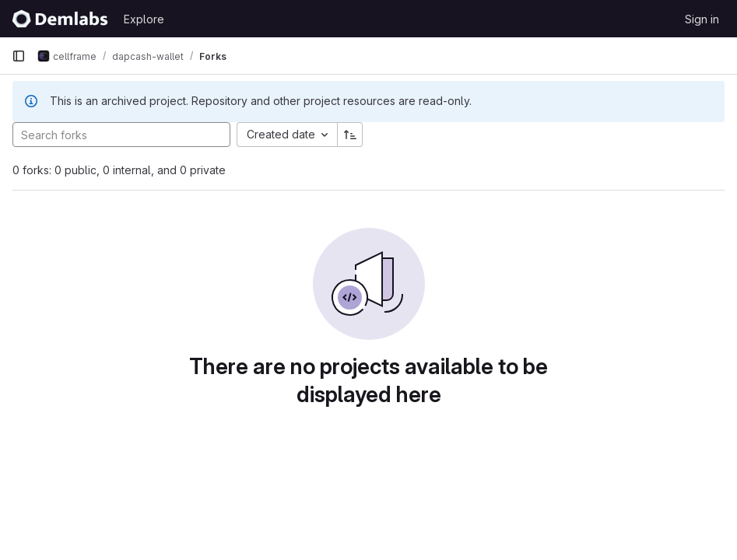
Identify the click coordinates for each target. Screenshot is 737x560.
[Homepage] (60, 19)
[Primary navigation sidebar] (19, 56)
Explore (144, 19)
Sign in (702, 19)
